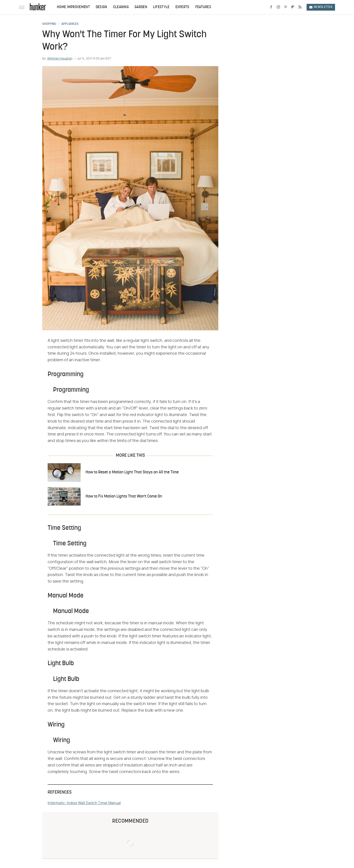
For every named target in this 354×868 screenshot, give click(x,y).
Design (101, 7)
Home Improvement (73, 7)
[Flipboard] (293, 7)
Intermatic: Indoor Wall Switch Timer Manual (84, 803)
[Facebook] (271, 7)
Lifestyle (161, 7)
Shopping (49, 24)
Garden (141, 7)
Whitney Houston (60, 59)
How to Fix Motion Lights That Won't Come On (124, 496)
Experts (182, 7)
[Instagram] (278, 7)
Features (203, 7)
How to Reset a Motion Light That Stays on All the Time (132, 472)
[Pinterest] (286, 7)
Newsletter (321, 7)
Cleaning (121, 7)
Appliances (70, 24)
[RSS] (300, 7)
